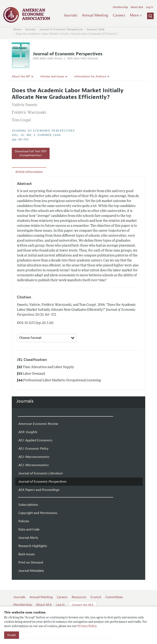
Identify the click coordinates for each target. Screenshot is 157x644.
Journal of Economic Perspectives (61, 29)
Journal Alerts (28, 538)
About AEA (137, 7)
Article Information (29, 172)
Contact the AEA (83, 605)
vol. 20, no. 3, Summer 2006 (36, 135)
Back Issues (27, 554)
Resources (79, 597)
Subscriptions (28, 505)
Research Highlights (33, 546)
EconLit (96, 597)
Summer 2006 (96, 29)
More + (136, 15)
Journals (70, 15)
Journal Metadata (31, 571)
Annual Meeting (95, 15)
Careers (119, 15)
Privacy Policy (87, 626)
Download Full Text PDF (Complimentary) (31, 153)
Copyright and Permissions (38, 513)
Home (17, 29)
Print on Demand (31, 562)
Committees (114, 597)
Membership (120, 7)
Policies (24, 521)
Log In (149, 7)
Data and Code (29, 529)
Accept (12, 635)
